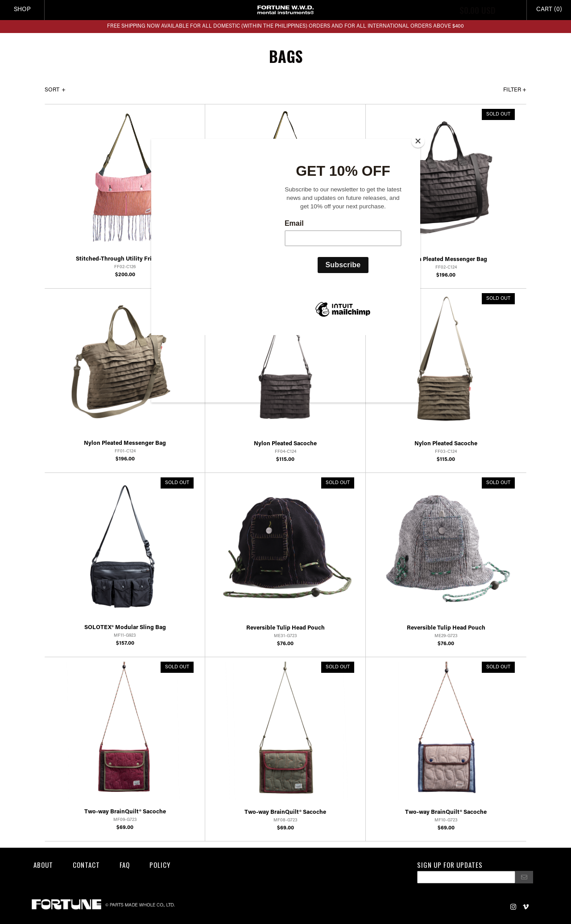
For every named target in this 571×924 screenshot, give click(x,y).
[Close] (418, 141)
